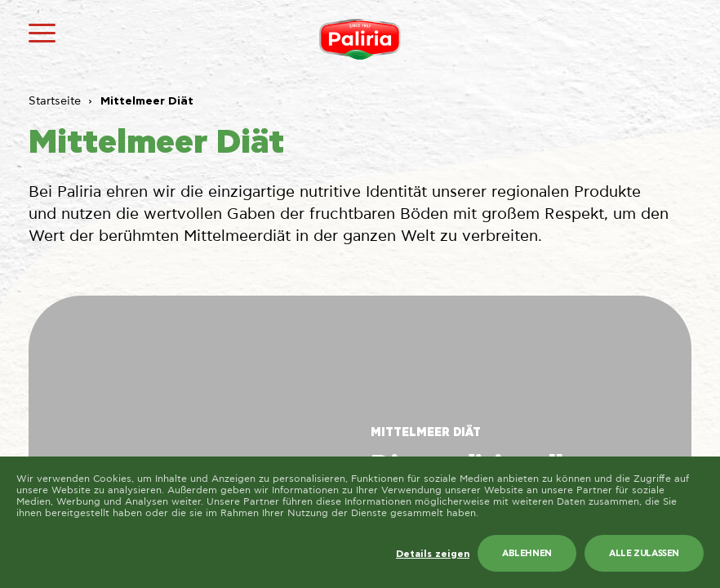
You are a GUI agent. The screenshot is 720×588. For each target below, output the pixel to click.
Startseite (55, 101)
